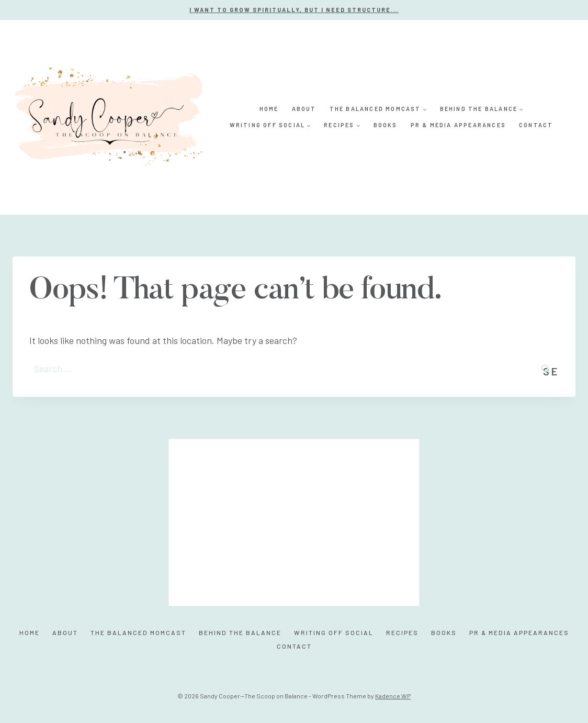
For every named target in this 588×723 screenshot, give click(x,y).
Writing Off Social (334, 632)
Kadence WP (393, 696)
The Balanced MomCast (138, 632)
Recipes (402, 632)
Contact (536, 125)
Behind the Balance (240, 632)
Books (386, 125)
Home (269, 109)
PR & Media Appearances (458, 125)
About (304, 109)
